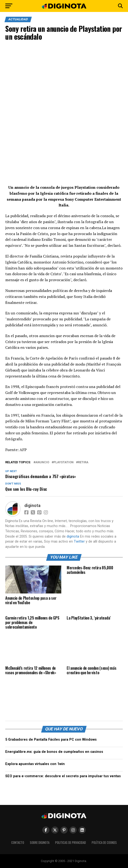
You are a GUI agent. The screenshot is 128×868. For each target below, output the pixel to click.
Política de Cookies (104, 843)
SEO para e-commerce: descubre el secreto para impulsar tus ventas (63, 776)
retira (83, 462)
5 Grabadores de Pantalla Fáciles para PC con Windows (51, 740)
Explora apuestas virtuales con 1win (35, 764)
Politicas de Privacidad (71, 843)
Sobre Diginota (40, 843)
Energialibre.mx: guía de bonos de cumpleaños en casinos (54, 752)
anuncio (42, 462)
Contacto (18, 843)
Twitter (79, 542)
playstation (64, 462)
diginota (32, 506)
